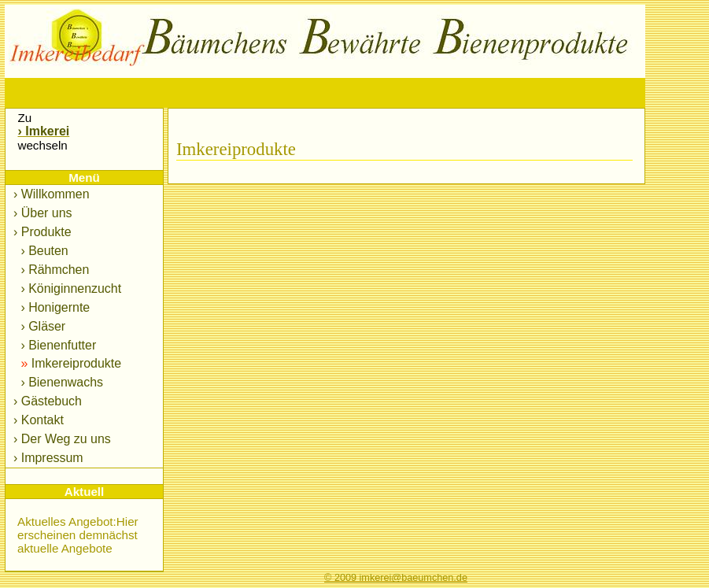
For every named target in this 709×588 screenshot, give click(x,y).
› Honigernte (54, 307)
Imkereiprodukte (69, 363)
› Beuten (43, 251)
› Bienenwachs (60, 382)
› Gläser (41, 326)
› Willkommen (52, 194)
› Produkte (42, 232)
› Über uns (42, 213)
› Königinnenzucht (69, 288)
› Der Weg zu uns (62, 439)
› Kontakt (39, 420)
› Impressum (48, 458)
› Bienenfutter (57, 345)
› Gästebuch (48, 401)
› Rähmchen (53, 270)
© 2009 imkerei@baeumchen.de (396, 578)
